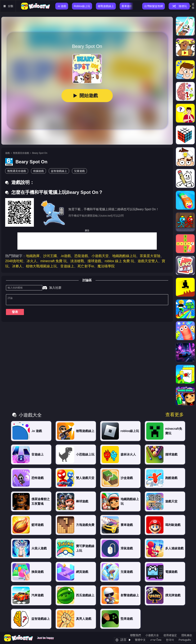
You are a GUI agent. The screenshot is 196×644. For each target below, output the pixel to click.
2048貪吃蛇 (14, 261)
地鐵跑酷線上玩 (124, 256)
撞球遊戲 (94, 261)
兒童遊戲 (79, 171)
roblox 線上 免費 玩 (119, 261)
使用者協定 (170, 635)
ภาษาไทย (156, 640)
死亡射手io (86, 266)
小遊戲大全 (152, 635)
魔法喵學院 (106, 266)
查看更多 (175, 415)
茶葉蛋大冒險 (150, 256)
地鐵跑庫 (33, 256)
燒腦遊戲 (38, 171)
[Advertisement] (87, 241)
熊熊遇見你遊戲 (21, 153)
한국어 (170, 640)
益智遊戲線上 (59, 171)
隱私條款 (187, 635)
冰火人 (32, 261)
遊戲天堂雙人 (148, 261)
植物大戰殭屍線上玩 (41, 266)
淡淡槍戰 (77, 261)
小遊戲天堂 (100, 256)
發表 (15, 313)
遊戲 (7, 153)
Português (185, 640)
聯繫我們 (136, 635)
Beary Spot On (40, 153)
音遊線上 (67, 266)
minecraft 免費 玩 (54, 261)
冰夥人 (17, 266)
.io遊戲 (66, 256)
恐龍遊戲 (81, 256)
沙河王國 (50, 256)
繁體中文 (140, 640)
